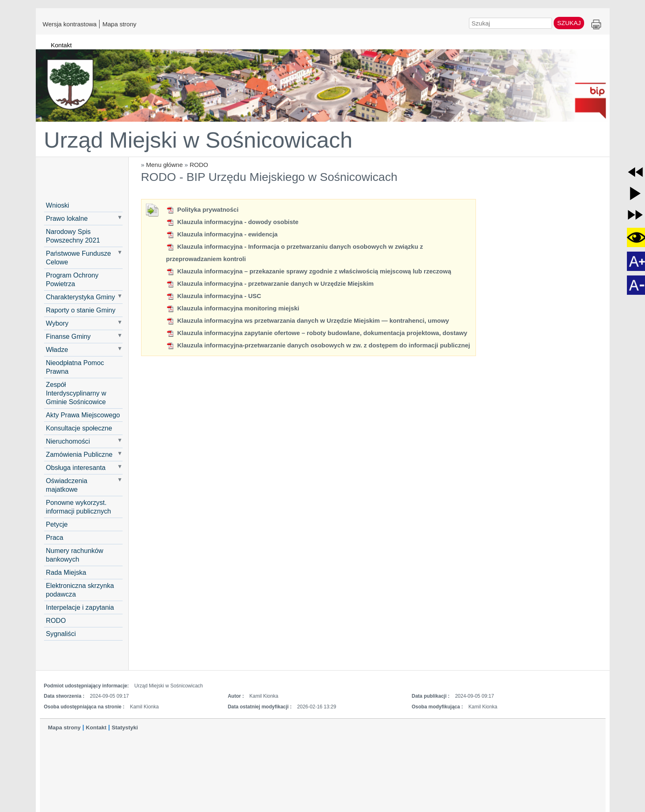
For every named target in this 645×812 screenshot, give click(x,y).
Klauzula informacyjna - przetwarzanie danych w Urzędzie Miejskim (270, 283)
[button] (635, 172)
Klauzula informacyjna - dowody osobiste (232, 222)
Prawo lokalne (67, 218)
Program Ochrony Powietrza (72, 279)
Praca (55, 537)
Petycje (57, 524)
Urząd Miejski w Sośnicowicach (198, 140)
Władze (57, 349)
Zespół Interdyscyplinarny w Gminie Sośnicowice (76, 393)
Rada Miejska (66, 572)
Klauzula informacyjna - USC (214, 296)
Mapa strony (119, 24)
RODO (199, 165)
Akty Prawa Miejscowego (83, 415)
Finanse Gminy (68, 336)
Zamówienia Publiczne (79, 454)
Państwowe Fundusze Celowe (79, 258)
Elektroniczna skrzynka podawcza (80, 590)
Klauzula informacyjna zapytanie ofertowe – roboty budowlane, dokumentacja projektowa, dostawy (317, 333)
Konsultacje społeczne (79, 428)
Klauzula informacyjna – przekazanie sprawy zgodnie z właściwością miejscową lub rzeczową (309, 271)
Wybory (57, 323)
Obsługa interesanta (76, 467)
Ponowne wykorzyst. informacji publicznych (79, 507)
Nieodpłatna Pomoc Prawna (75, 367)
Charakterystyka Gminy (81, 297)
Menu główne (164, 165)
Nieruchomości (68, 441)
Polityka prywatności (202, 209)
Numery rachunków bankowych (75, 555)
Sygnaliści (61, 634)
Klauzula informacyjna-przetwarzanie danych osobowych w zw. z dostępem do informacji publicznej (318, 345)
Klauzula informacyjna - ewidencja (222, 234)
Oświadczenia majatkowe (67, 485)
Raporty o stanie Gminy (81, 310)
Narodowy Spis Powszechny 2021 (73, 236)
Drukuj (596, 25)
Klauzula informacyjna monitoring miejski (233, 308)
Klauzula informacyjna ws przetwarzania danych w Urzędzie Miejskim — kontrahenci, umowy (308, 320)
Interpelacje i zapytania (80, 607)
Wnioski (58, 205)
